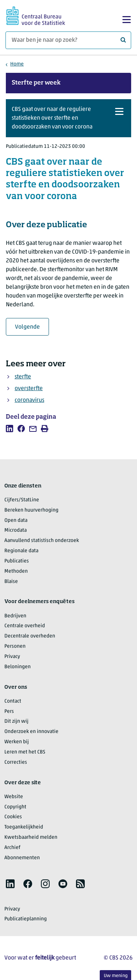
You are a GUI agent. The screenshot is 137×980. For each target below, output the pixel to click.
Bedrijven (15, 616)
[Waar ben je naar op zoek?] (68, 40)
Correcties (16, 762)
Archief (12, 848)
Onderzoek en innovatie (31, 732)
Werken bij (17, 742)
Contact (13, 701)
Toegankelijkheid (24, 827)
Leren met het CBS (25, 752)
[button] (68, 118)
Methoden (16, 571)
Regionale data (21, 551)
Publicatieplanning (26, 919)
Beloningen (18, 667)
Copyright (15, 807)
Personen (15, 646)
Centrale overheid (25, 626)
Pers (9, 712)
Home (17, 64)
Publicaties (17, 561)
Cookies (13, 817)
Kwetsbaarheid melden (31, 837)
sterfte (23, 377)
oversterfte (29, 389)
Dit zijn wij (16, 721)
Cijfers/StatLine (22, 500)
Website (14, 797)
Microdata (16, 530)
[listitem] (9, 429)
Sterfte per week (36, 83)
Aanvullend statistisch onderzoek (42, 541)
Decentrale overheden (30, 636)
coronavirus (29, 400)
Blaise (11, 582)
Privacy (12, 657)
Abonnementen (22, 858)
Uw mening (116, 976)
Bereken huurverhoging (31, 510)
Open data (16, 521)
